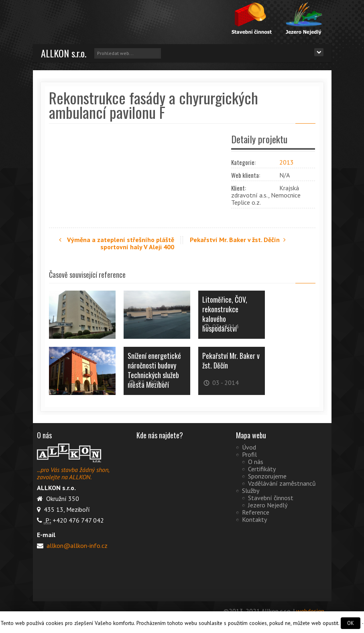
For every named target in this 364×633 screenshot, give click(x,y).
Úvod (249, 447)
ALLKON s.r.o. (64, 53)
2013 (287, 162)
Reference (256, 512)
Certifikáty (262, 468)
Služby (251, 490)
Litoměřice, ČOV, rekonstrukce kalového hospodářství (225, 313)
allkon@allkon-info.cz (76, 545)
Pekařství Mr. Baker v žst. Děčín (239, 240)
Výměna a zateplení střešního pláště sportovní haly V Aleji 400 (117, 243)
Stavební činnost (271, 497)
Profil (249, 454)
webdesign (310, 611)
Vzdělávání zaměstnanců (282, 483)
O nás (256, 461)
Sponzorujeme (267, 476)
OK (351, 623)
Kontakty (254, 519)
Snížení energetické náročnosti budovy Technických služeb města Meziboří (154, 370)
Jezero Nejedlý (268, 505)
